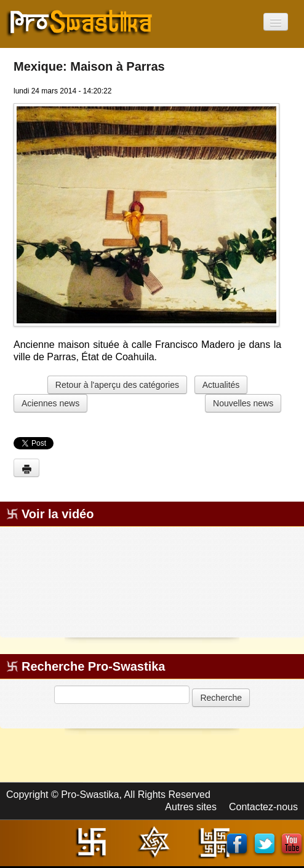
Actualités (221, 385)
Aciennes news (50, 403)
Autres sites (191, 807)
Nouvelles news (243, 403)
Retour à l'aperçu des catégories (117, 385)
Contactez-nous (263, 807)
